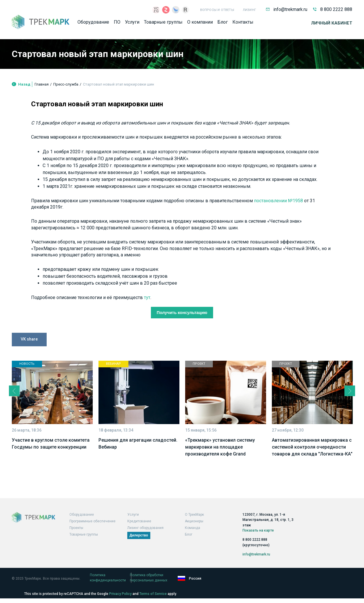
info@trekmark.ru (287, 9)
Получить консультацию (182, 359)
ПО (117, 24)
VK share (29, 387)
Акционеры (194, 528)
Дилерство (139, 542)
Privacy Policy (120, 594)
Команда (193, 535)
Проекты (76, 535)
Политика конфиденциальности (116, 582)
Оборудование (93, 24)
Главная (42, 90)
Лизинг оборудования (145, 535)
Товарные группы (163, 24)
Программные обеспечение (92, 528)
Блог (223, 24)
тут (180, 343)
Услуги (132, 24)
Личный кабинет (332, 25)
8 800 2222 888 (333, 9)
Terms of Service (153, 594)
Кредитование (139, 528)
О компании (200, 24)
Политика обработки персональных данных (189, 582)
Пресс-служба (66, 90)
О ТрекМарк (194, 521)
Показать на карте (258, 536)
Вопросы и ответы (217, 10)
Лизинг (249, 10)
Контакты (243, 24)
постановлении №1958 (88, 240)
